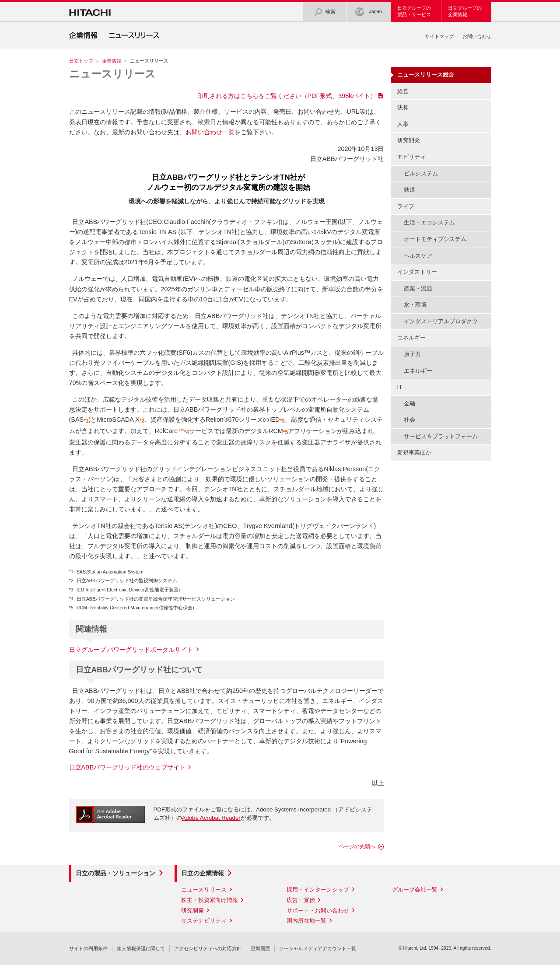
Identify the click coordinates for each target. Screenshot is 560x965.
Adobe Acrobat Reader (211, 818)
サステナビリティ (204, 921)
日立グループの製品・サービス (414, 11)
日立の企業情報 (203, 873)
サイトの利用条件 (88, 948)
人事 (403, 124)
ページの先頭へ (357, 846)
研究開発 (409, 140)
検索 (325, 12)
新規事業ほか (414, 453)
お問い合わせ (477, 36)
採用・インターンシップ (318, 890)
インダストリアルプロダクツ (441, 321)
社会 (409, 420)
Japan (368, 12)
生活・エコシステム (429, 222)
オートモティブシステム (435, 239)
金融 (409, 404)
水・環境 (415, 305)
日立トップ (81, 61)
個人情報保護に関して (141, 948)
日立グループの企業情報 (465, 11)
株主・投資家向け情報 (210, 900)
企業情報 (112, 61)
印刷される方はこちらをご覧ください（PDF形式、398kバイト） (287, 96)
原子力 (412, 354)
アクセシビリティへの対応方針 (208, 948)
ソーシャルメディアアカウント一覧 (318, 948)
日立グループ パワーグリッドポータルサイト (131, 650)
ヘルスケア (418, 256)
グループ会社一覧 (415, 890)
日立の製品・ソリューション (115, 873)
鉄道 (409, 190)
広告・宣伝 (301, 900)
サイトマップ (439, 36)
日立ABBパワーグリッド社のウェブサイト (128, 767)
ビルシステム (421, 173)
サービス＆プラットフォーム (441, 436)
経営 (403, 91)
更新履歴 (260, 948)
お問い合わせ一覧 (210, 132)
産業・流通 (418, 288)
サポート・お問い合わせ (318, 911)
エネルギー (418, 371)
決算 (403, 107)
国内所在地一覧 (306, 921)
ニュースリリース (112, 74)
